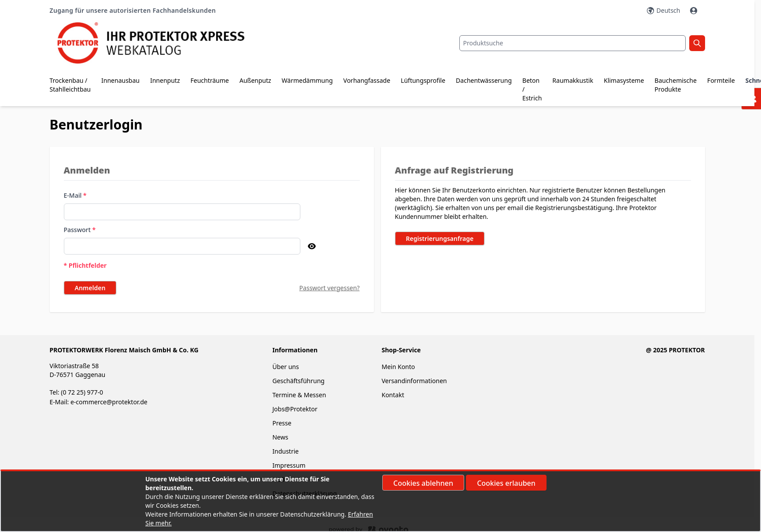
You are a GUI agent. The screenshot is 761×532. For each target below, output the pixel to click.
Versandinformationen (414, 381)
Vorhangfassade (367, 80)
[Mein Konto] (695, 11)
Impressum (289, 465)
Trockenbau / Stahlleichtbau (70, 85)
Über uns (286, 367)
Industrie (285, 451)
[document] (380, 501)
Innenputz (165, 80)
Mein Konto (398, 367)
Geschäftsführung (298, 381)
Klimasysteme (624, 80)
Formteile (721, 80)
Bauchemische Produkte (676, 85)
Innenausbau (120, 80)
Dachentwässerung (484, 80)
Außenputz (255, 80)
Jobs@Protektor (295, 409)
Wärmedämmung (307, 80)
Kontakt (393, 395)
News (280, 437)
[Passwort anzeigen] (312, 246)
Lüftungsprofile (423, 80)
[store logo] (159, 43)
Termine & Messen (299, 395)
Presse (282, 423)
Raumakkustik (573, 80)
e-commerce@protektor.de (109, 402)
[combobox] (573, 43)
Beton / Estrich (532, 89)
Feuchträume (209, 80)
